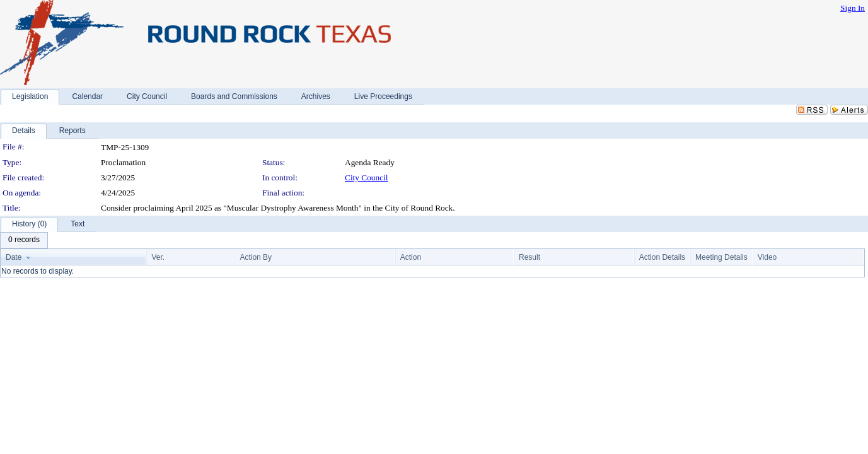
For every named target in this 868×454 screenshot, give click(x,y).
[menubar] (24, 240)
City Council (367, 178)
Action (411, 257)
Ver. (158, 257)
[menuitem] (24, 240)
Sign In (853, 8)
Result (529, 257)
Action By (256, 257)
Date (14, 257)
